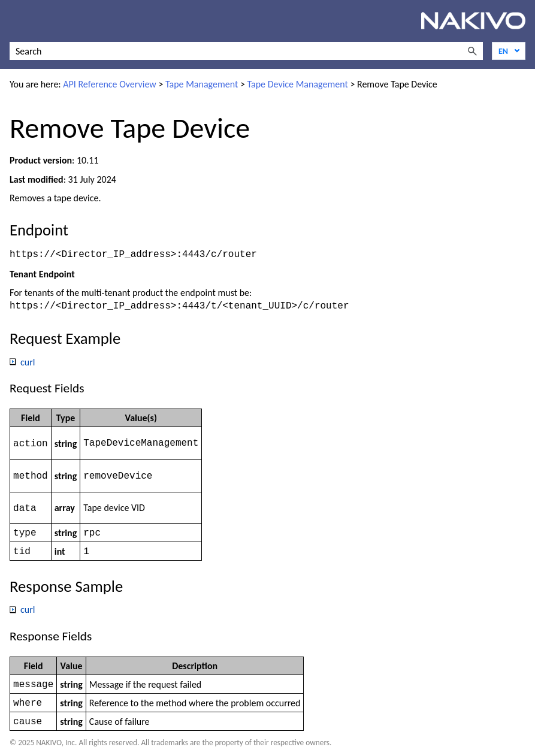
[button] (472, 51)
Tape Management (202, 84)
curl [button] (22, 360)
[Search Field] (246, 51)
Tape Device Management (298, 84)
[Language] (509, 51)
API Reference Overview (110, 84)
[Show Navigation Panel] (16, 21)
